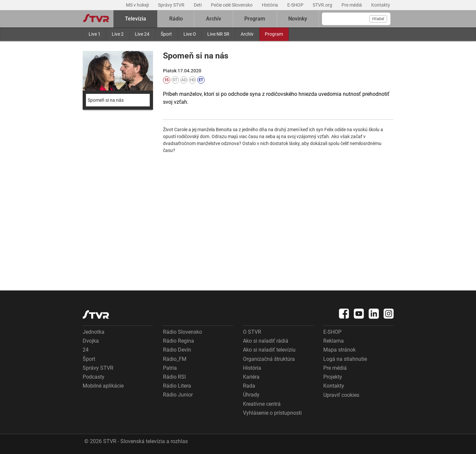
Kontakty (381, 5)
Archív (247, 34)
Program (274, 34)
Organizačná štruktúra (269, 359)
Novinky (298, 19)
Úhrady (251, 395)
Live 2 (118, 34)
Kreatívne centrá (262, 404)
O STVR (252, 332)
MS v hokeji (138, 5)
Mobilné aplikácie (103, 386)
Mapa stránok (339, 350)
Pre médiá (352, 5)
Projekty (333, 377)
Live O (190, 34)
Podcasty (94, 377)
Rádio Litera (177, 386)
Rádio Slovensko (182, 332)
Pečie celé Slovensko (232, 5)
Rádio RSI (174, 377)
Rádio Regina (178, 341)
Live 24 (142, 34)
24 (86, 350)
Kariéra (251, 377)
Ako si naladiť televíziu (269, 350)
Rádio (176, 19)
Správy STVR (172, 5)
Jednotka (94, 332)
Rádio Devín (177, 350)
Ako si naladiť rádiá (266, 341)
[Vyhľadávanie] (356, 19)
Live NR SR (218, 34)
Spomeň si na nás (106, 100)
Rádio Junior (178, 395)
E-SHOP (296, 5)
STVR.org (323, 5)
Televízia (136, 19)
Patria (170, 368)
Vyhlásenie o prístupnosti (272, 413)
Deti (198, 5)
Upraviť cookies (341, 395)
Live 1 (95, 34)
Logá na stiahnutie (345, 359)
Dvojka (91, 341)
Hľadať (378, 19)
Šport (166, 34)
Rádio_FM (175, 359)
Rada (249, 386)
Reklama (334, 341)
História (270, 5)
